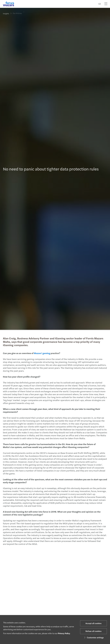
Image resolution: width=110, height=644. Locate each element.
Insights (6, 13)
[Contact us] (100, 4)
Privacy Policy (64, 633)
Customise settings (94, 637)
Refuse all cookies (93, 631)
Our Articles (17, 12)
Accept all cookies (93, 623)
